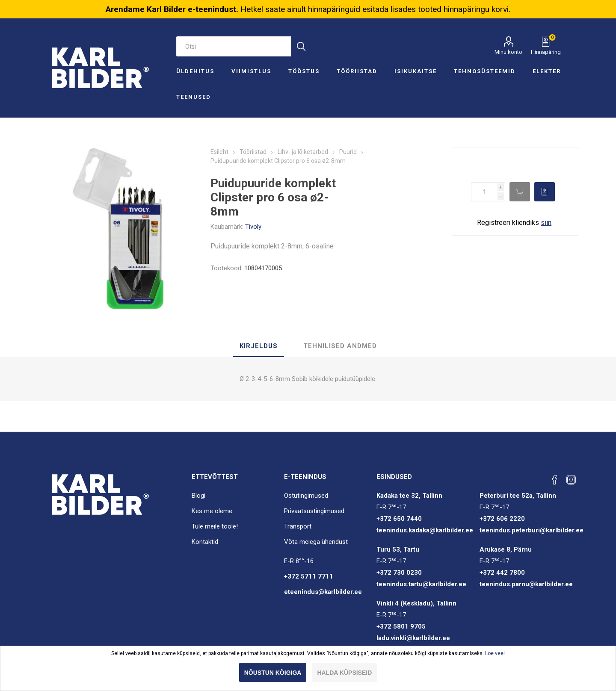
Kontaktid (205, 542)
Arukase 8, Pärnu (506, 549)
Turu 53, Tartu (398, 549)
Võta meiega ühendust (316, 542)
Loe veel (495, 653)
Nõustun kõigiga (273, 673)
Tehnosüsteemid (485, 71)
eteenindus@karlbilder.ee (323, 592)
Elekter (547, 71)
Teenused (194, 97)
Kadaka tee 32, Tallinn (409, 496)
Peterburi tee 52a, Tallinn (518, 496)
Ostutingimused (306, 496)
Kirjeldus (259, 346)
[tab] (259, 346)
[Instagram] (571, 480)
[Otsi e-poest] (234, 46)
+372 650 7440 (399, 519)
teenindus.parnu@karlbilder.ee (526, 584)
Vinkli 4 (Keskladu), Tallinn (416, 603)
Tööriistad (357, 71)
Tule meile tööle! (215, 526)
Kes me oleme (212, 511)
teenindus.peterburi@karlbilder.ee (532, 530)
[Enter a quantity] (484, 192)
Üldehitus (195, 71)
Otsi (301, 46)
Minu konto (508, 52)
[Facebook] (555, 480)
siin (546, 223)
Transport (298, 526)
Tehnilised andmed (340, 346)
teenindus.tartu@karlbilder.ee (421, 584)
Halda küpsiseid (344, 673)
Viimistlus (251, 71)
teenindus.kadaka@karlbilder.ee (425, 530)
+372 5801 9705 (401, 626)
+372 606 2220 (502, 519)
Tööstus (304, 71)
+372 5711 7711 (309, 576)
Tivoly (253, 227)
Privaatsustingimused (314, 511)
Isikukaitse (416, 71)
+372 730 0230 (399, 573)
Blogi (198, 496)
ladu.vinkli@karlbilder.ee (413, 638)
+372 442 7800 (502, 573)
